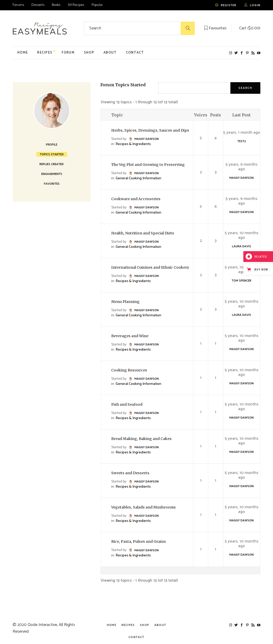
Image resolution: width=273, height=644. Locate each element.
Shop (144, 625)
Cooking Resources (129, 370)
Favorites (52, 184)
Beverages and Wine (130, 336)
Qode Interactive (42, 625)
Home (112, 625)
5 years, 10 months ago (242, 235)
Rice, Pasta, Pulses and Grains (139, 541)
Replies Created (52, 164)
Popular (97, 5)
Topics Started (52, 154)
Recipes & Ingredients (133, 144)
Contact (136, 637)
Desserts (38, 5)
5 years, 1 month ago (242, 133)
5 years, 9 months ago (242, 167)
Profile (52, 145)
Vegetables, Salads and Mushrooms (143, 507)
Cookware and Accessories (136, 199)
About (160, 625)
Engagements (52, 174)
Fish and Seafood (127, 404)
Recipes (128, 625)
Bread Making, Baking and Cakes (141, 439)
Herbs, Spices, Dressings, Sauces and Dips (150, 130)
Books (56, 5)
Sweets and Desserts (130, 473)
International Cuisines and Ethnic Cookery (150, 267)
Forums (18, 5)
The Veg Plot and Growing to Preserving (148, 165)
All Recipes (76, 5)
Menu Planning (125, 302)
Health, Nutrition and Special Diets (143, 233)
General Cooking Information (138, 178)
